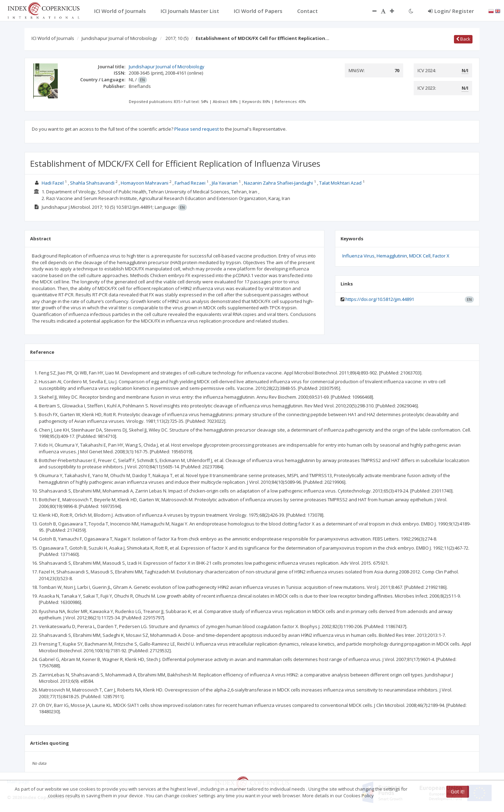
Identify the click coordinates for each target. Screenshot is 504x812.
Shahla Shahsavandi (92, 183)
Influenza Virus (358, 256)
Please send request (197, 129)
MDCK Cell (420, 256)
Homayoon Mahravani (145, 183)
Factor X (441, 256)
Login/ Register (451, 11)
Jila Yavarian (225, 183)
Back (463, 39)
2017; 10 (177, 38)
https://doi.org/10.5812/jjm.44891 (380, 299)
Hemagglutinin (392, 256)
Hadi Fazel (53, 183)
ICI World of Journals (53, 38)
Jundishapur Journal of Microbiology (119, 38)
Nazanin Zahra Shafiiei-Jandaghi (278, 183)
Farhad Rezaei (190, 183)
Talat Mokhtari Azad (340, 183)
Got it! (458, 792)
